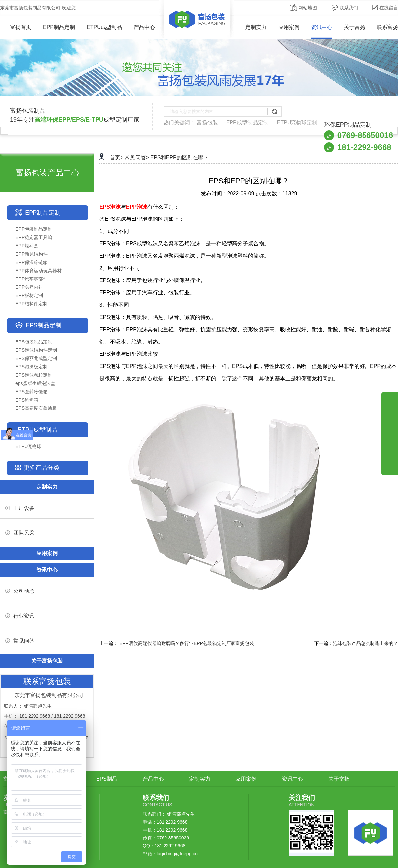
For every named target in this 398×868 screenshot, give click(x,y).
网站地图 (303, 8)
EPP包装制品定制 (34, 229)
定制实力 (256, 27)
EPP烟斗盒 (27, 246)
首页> (117, 158)
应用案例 (289, 27)
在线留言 (385, 8)
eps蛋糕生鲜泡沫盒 (35, 383)
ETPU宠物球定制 (297, 123)
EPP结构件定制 (32, 304)
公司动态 (20, 591)
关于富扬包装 (47, 661)
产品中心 (144, 27)
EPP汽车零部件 (32, 279)
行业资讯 (20, 616)
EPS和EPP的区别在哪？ (179, 158)
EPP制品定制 (59, 27)
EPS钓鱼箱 (27, 400)
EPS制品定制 (43, 325)
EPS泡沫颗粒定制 (34, 375)
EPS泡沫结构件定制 (36, 350)
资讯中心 (322, 27)
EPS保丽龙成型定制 (36, 358)
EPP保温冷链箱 (32, 262)
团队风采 (20, 533)
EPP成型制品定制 (247, 123)
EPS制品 (107, 779)
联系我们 (345, 8)
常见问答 (20, 641)
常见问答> (137, 158)
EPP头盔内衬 (29, 287)
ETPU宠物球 (28, 446)
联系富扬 (387, 27)
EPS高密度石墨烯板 (36, 408)
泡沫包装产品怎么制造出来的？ (365, 643)
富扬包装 (207, 123)
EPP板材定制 (29, 295)
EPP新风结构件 (32, 254)
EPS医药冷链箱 (32, 392)
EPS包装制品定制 (34, 342)
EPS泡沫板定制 (32, 367)
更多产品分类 (41, 468)
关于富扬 (355, 27)
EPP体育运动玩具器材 (38, 271)
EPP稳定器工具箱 (34, 237)
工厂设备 (20, 508)
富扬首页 (16, 27)
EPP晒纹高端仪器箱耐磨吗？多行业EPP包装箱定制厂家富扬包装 (187, 643)
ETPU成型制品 (104, 27)
